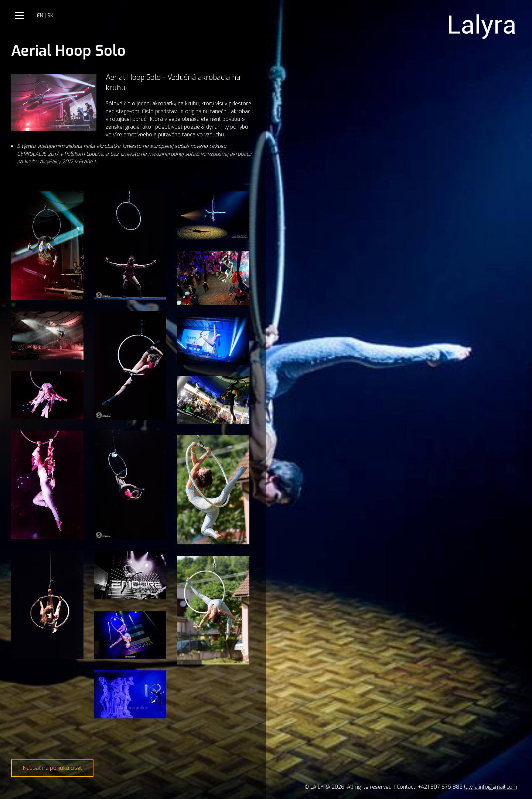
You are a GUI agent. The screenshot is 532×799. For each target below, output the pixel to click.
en (40, 16)
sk (50, 16)
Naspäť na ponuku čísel (52, 768)
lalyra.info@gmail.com (491, 787)
